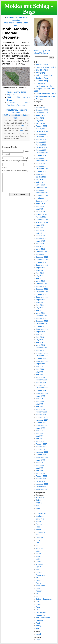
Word (38, 623)
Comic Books (41, 514)
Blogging (39, 503)
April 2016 (39, 182)
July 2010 (39, 334)
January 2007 (41, 447)
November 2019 (42, 153)
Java (37, 535)
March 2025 (40, 123)
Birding (38, 500)
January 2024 (41, 134)
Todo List (39, 99)
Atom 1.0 (39, 634)
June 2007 (40, 433)
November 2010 (42, 324)
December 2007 (42, 417)
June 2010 (40, 337)
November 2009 (42, 356)
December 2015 (42, 193)
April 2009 (39, 374)
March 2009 (40, 377)
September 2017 (42, 174)
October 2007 (41, 423)
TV (37, 610)
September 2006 (42, 457)
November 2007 (42, 420)
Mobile (38, 554)
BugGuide (11, 95)
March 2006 (40, 473)
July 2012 (39, 270)
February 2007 (41, 444)
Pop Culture (40, 586)
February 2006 (41, 476)
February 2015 (41, 214)
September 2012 (42, 265)
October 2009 (41, 359)
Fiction (38, 522)
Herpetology (40, 532)
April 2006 (39, 471)
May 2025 (39, 121)
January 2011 (41, 318)
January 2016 (41, 190)
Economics (40, 519)
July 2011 (39, 302)
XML (37, 628)
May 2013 (39, 246)
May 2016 (39, 180)
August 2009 (40, 364)
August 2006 (40, 460)
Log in (38, 640)
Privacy (38, 588)
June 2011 (40, 305)
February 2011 (41, 316)
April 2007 (39, 439)
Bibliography (40, 73)
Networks (39, 564)
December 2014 (42, 220)
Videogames (40, 615)
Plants (38, 580)
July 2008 (39, 399)
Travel (38, 607)
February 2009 (41, 380)
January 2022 (41, 142)
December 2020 (42, 147)
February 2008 (41, 412)
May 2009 (39, 372)
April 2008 (39, 407)
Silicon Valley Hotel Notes (45, 96)
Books (38, 505)
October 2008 (41, 391)
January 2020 (41, 150)
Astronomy (40, 497)
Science (39, 596)
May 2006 (39, 468)
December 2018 (42, 161)
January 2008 (41, 415)
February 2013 (41, 252)
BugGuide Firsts (42, 78)
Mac (37, 543)
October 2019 (41, 155)
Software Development (44, 599)
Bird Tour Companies (44, 75)
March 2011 (40, 313)
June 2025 (40, 118)
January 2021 (41, 145)
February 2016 (41, 188)
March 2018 (40, 164)
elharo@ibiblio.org (41, 53)
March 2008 (40, 409)
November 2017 (42, 169)
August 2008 (40, 396)
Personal (39, 572)
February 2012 (41, 284)
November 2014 (42, 222)
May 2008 (39, 404)
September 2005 (42, 489)
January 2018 (41, 166)
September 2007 (42, 425)
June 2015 (40, 206)
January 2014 (41, 238)
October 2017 (41, 172)
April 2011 (39, 310)
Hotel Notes (40, 83)
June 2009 (40, 369)
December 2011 (42, 289)
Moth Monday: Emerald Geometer (16, 33)
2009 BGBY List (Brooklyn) (46, 67)
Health (38, 529)
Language (39, 538)
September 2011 (42, 297)
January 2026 (41, 107)
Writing (38, 626)
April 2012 (39, 278)
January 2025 (41, 129)
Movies (38, 556)
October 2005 (41, 487)
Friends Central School (17, 92)
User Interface (41, 612)
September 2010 (42, 329)
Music (38, 559)
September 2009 (42, 361)
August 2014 (40, 225)
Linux (38, 540)
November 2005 (42, 484)
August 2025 (40, 115)
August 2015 (40, 204)
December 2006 (42, 449)
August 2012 (40, 268)
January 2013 (41, 254)
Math (38, 551)
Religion (39, 591)
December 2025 (42, 110)
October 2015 (41, 198)
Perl (37, 570)
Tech (37, 602)
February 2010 (41, 348)
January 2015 (41, 217)
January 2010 (41, 350)
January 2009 (41, 382)
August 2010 (40, 332)
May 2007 (39, 436)
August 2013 (40, 241)
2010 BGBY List (42, 70)
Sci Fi (38, 594)
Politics (38, 583)
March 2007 (40, 441)
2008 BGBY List (42, 65)
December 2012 (42, 257)
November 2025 (42, 113)
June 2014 (40, 230)
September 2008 (42, 393)
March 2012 (40, 281)
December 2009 (42, 353)
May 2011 (39, 308)
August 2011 (40, 300)
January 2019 (41, 158)
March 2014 (40, 236)
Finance (39, 524)
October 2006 (41, 455)
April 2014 (39, 233)
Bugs (29, 12)
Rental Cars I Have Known (46, 94)
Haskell (38, 527)
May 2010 (39, 340)
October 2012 (41, 262)
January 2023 (41, 140)
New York (39, 567)
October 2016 (41, 177)
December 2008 (42, 385)
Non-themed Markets (44, 86)
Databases (40, 516)
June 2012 (40, 273)
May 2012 (39, 276)
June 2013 (40, 244)
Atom (21, 131)
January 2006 (41, 479)
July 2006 (39, 463)
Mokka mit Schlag (27, 6)
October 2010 (41, 326)
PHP (37, 578)
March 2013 (40, 249)
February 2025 (41, 126)
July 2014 (39, 228)
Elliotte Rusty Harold (42, 51)
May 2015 (39, 209)
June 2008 (40, 401)
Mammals (39, 548)
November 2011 (42, 292)
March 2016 (40, 185)
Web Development (43, 618)
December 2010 (42, 321)
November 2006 (42, 452)
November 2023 (42, 137)
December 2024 (42, 131)
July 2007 (39, 431)
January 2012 (41, 286)
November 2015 (42, 196)
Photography (41, 575)
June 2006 (40, 465)
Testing (38, 604)
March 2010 (40, 345)
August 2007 (40, 428)
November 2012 (42, 260)
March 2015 (40, 212)
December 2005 (42, 481)
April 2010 (39, 342)
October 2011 (41, 294)
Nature (38, 562)
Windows (39, 620)
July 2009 (39, 367)
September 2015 (42, 201)
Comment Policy (42, 81)
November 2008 (42, 388)
